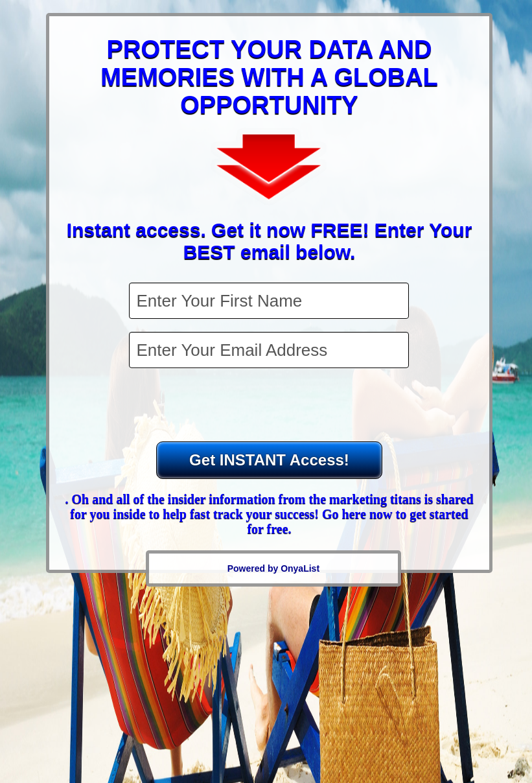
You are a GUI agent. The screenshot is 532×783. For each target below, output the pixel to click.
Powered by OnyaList (273, 568)
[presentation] (270, 406)
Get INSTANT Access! (269, 460)
